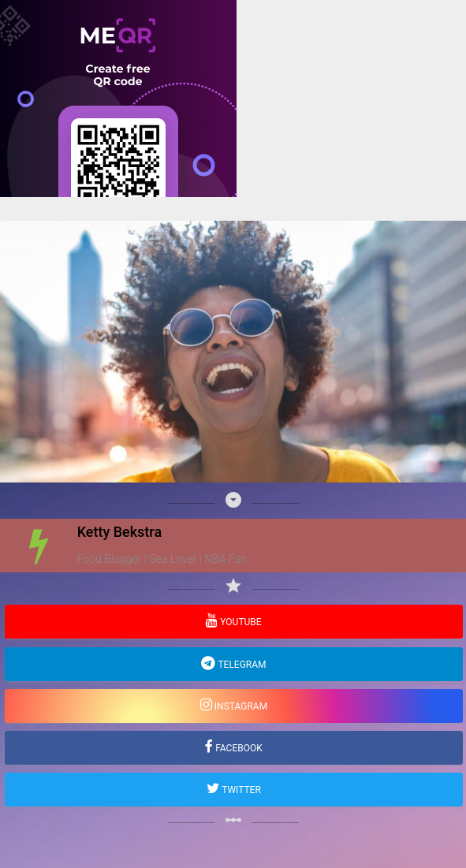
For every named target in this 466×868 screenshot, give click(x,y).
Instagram (240, 706)
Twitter (240, 790)
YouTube (239, 622)
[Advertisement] (233, 307)
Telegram (240, 665)
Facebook (238, 748)
